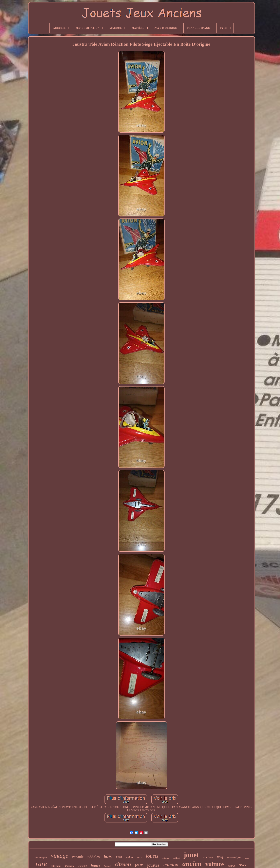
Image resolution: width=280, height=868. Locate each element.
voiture (215, 864)
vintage (60, 856)
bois (108, 856)
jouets (152, 856)
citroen (123, 864)
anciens (208, 857)
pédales (94, 857)
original (166, 858)
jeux (139, 865)
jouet (191, 855)
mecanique (234, 857)
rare (41, 864)
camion (171, 865)
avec (243, 865)
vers (139, 857)
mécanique (40, 857)
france (95, 865)
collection (56, 866)
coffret (176, 858)
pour (247, 858)
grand (231, 866)
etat (119, 857)
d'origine (70, 866)
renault (78, 857)
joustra (153, 865)
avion (130, 857)
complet (83, 866)
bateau (107, 866)
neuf (220, 857)
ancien (192, 864)
